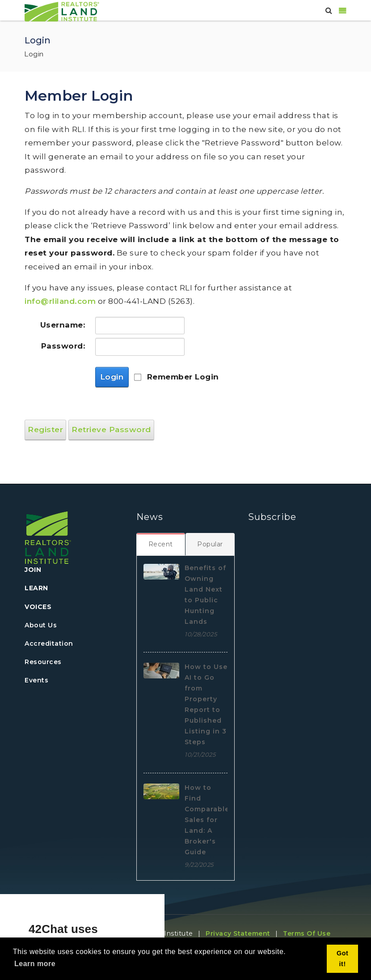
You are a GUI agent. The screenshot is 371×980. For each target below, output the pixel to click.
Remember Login (183, 377)
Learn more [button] (35, 964)
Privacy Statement (238, 933)
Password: (63, 346)
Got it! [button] (342, 959)
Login (112, 377)
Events (36, 680)
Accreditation (49, 643)
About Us (41, 625)
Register (45, 430)
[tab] (161, 544)
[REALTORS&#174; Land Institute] (62, 11)
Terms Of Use (307, 933)
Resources (43, 662)
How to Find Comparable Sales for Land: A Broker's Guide (207, 820)
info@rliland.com (60, 301)
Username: (63, 325)
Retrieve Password (111, 430)
